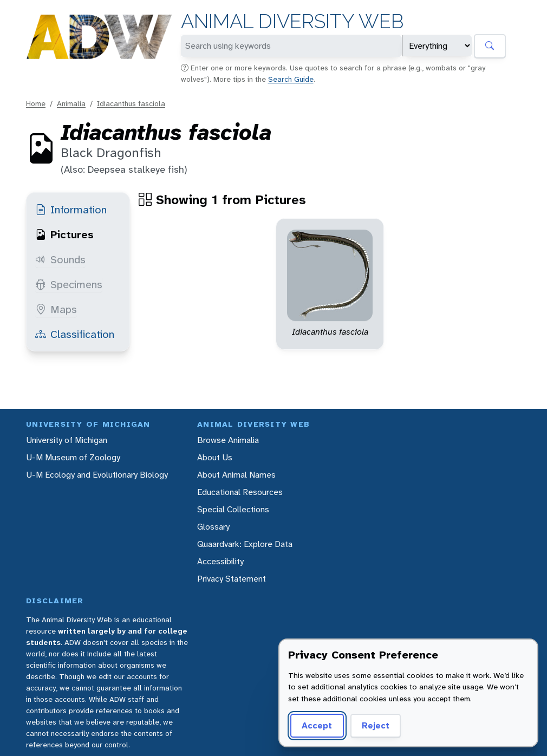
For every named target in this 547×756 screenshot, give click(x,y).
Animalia (71, 103)
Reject (376, 725)
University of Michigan (67, 440)
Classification (75, 334)
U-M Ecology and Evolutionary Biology (97, 475)
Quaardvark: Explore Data (245, 544)
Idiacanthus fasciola (131, 103)
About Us (215, 457)
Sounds (60, 259)
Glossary (213, 527)
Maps (56, 309)
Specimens (69, 284)
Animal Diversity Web (292, 21)
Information (71, 210)
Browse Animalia (228, 440)
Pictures (64, 234)
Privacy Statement (232, 579)
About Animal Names (236, 475)
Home (36, 103)
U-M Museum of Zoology (73, 457)
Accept (317, 725)
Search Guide (291, 79)
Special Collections (233, 509)
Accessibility (220, 561)
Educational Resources (240, 492)
